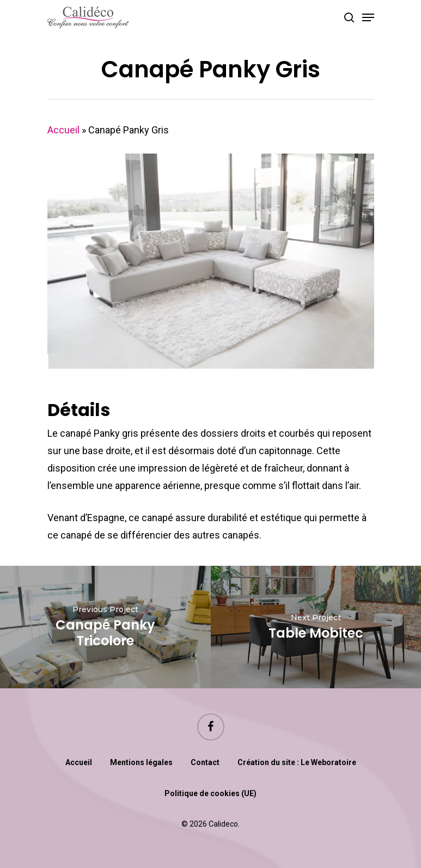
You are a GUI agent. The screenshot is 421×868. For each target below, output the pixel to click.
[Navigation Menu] (368, 17)
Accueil (63, 130)
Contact (205, 762)
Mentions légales (141, 762)
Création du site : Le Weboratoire (297, 762)
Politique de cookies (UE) (211, 793)
